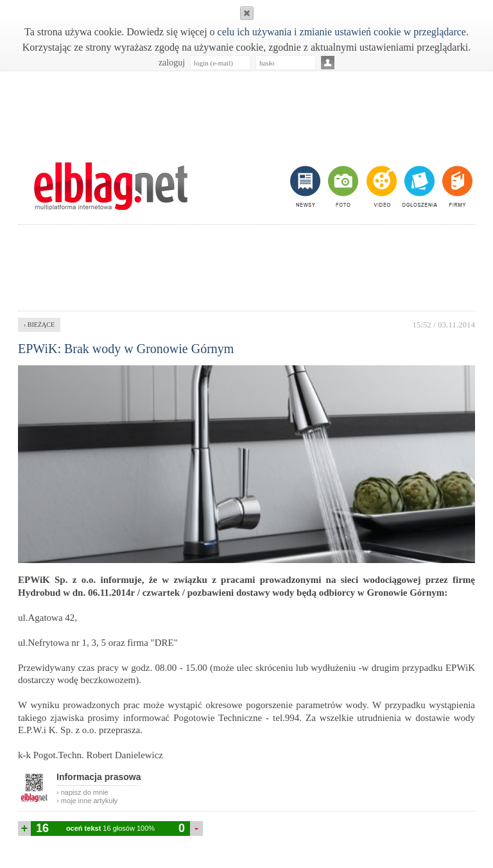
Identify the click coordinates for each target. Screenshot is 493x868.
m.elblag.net (110, 186)
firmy (456, 186)
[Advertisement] (246, 110)
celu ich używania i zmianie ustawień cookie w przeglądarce (342, 32)
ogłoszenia (418, 186)
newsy (307, 186)
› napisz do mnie (82, 792)
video (380, 186)
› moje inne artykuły (87, 801)
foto (342, 186)
